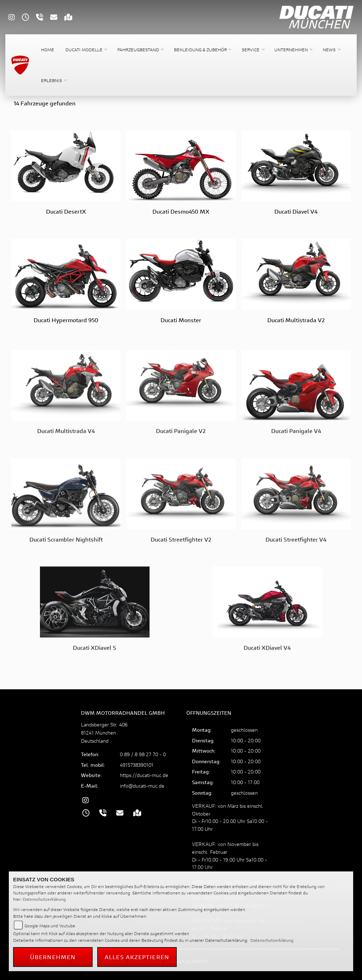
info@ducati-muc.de (142, 786)
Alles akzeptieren (137, 957)
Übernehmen (53, 957)
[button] (86, 50)
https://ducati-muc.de (144, 775)
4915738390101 (137, 765)
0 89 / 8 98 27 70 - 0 (143, 754)
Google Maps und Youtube (50, 926)
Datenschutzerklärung (44, 899)
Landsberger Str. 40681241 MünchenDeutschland (104, 733)
